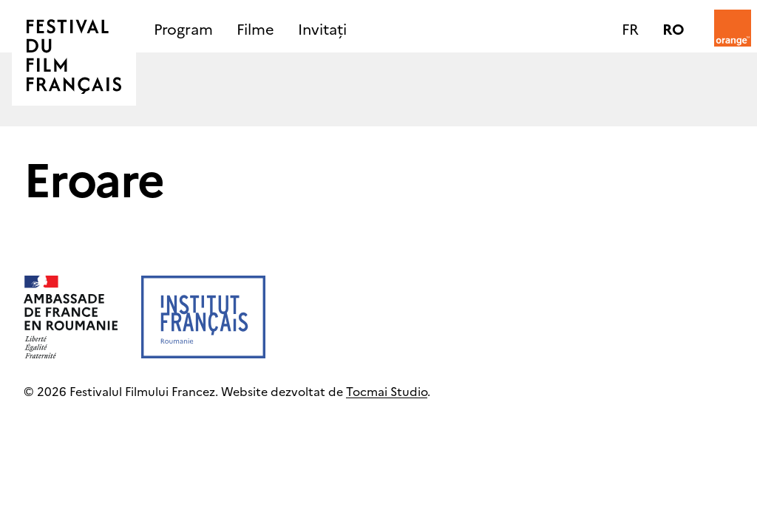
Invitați (322, 28)
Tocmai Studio (387, 391)
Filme (255, 28)
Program (183, 28)
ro (673, 28)
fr (630, 28)
